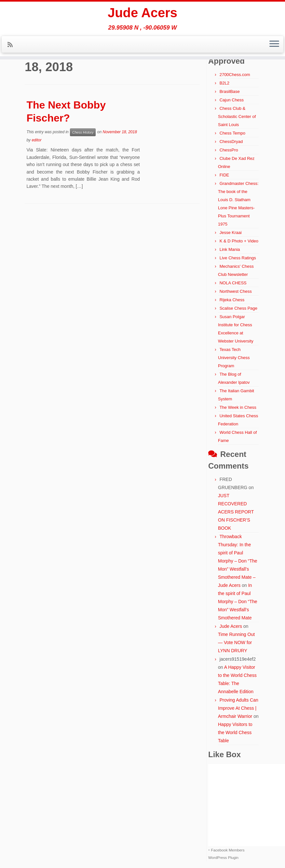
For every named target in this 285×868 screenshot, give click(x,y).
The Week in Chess (238, 407)
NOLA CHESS (233, 283)
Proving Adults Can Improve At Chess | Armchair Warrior (238, 708)
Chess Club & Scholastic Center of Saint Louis (237, 117)
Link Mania (230, 249)
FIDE (224, 175)
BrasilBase (230, 91)
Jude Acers (142, 13)
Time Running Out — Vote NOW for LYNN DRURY (236, 642)
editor (36, 140)
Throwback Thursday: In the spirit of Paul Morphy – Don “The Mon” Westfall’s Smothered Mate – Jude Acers (238, 561)
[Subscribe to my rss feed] (12, 45)
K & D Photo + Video (239, 241)
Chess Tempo (232, 133)
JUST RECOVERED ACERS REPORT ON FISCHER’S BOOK (236, 512)
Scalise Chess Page (238, 308)
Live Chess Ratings (238, 258)
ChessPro (229, 150)
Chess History (83, 132)
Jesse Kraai (231, 233)
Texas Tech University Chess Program (234, 358)
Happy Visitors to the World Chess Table (235, 732)
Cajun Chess (232, 100)
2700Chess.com (235, 75)
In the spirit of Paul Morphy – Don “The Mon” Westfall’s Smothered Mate (238, 602)
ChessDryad (231, 142)
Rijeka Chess (232, 300)
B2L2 (224, 83)
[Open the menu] (274, 45)
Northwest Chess (236, 291)
